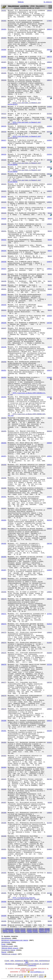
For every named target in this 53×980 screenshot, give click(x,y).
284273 (4, 633)
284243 (4, 305)
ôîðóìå (41, 977)
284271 (4, 614)
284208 (4, 68)
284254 (4, 418)
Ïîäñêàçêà (32, 965)
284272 (4, 624)
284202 (4, 21)
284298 (4, 916)
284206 (4, 57)
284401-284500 (20, 931)
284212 (4, 107)
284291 (4, 849)
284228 (4, 213)
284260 (4, 488)
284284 (4, 767)
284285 (4, 779)
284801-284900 (20, 932)
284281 (4, 731)
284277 (4, 682)
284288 (4, 813)
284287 (4, 803)
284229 (4, 219)
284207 (4, 62)
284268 (4, 579)
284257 (4, 456)
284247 (4, 328)
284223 (4, 184)
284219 (4, 154)
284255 (4, 431)
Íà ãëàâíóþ (48, 2)
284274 (4, 643)
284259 (4, 478)
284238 (4, 274)
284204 (4, 38)
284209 (4, 73)
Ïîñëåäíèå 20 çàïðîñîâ (40, 964)
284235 (4, 256)
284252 (4, 377)
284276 (4, 665)
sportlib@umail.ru (37, 972)
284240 (4, 285)
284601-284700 (44, 931)
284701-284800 (8, 932)
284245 (4, 316)
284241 (4, 289)
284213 (4, 114)
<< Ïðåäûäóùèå (8, 929)
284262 (4, 508)
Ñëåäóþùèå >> (44, 932)
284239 (4, 281)
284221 (4, 167)
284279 (4, 709)
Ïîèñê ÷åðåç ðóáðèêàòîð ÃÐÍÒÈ (16, 961)
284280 (4, 721)
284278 (4, 696)
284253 (4, 397)
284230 (4, 224)
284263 (4, 520)
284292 (4, 858)
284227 (4, 208)
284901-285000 (33, 932)
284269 (4, 592)
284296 (4, 902)
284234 (4, 251)
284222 (4, 174)
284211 (4, 97)
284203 (4, 29)
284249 (4, 347)
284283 (4, 756)
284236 (4, 262)
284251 (4, 370)
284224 (4, 191)
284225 (4, 197)
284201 (4, 11)
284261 (4, 497)
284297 (4, 907)
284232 (4, 240)
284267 (4, 570)
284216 (4, 132)
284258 (4, 465)
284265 (4, 544)
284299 (4, 921)
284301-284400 (8, 931)
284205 (4, 50)
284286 (4, 789)
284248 (4, 338)
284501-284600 (32, 931)
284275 (4, 653)
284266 (4, 557)
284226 (4, 202)
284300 (4, 925)
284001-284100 (20, 929)
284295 (4, 893)
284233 (4, 245)
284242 (4, 295)
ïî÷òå (21, 977)
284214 (4, 118)
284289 (4, 823)
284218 (4, 147)
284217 (4, 140)
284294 (4, 886)
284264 (4, 529)
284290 (4, 836)
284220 (4, 160)
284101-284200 (32, 929)
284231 (4, 231)
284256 (4, 443)
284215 (4, 126)
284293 (4, 873)
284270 (4, 599)
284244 (4, 310)
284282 (4, 743)
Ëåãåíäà (21, 2)
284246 (4, 323)
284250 (4, 362)
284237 (4, 269)
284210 (4, 80)
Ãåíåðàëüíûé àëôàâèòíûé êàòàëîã (18, 964)
